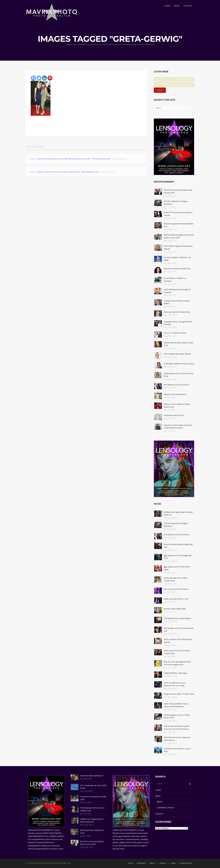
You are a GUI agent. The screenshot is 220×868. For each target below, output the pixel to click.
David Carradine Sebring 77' (92, 776)
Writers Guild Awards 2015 (175, 394)
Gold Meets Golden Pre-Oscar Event (179, 364)
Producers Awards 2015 (174, 415)
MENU (177, 6)
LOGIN (167, 6)
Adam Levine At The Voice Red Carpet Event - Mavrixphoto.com (68, 172)
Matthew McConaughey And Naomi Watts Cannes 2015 (179, 236)
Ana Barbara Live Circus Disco (176, 385)
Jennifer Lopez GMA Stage (175, 609)
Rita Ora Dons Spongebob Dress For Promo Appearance (177, 663)
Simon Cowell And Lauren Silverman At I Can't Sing (175, 684)
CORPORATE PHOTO (165, 808)
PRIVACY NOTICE (186, 863)
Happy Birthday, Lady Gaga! (175, 673)
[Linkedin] (44, 78)
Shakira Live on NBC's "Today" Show (179, 694)
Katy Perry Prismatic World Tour (177, 269)
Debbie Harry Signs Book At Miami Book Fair (92, 820)
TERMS (173, 863)
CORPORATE (141, 863)
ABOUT (160, 802)
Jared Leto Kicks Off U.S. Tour (176, 599)
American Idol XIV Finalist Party (177, 312)
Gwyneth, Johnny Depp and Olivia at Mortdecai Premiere (178, 427)
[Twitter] (39, 78)
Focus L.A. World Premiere (175, 333)
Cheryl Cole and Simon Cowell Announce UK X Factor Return (176, 728)
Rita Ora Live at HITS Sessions (176, 589)
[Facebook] (33, 78)
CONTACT (188, 6)
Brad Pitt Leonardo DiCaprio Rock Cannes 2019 (92, 843)
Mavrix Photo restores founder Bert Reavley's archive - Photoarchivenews (74, 159)
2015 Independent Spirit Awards (177, 354)
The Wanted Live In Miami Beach (178, 618)
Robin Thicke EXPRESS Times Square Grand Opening (176, 705)
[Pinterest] (50, 78)
